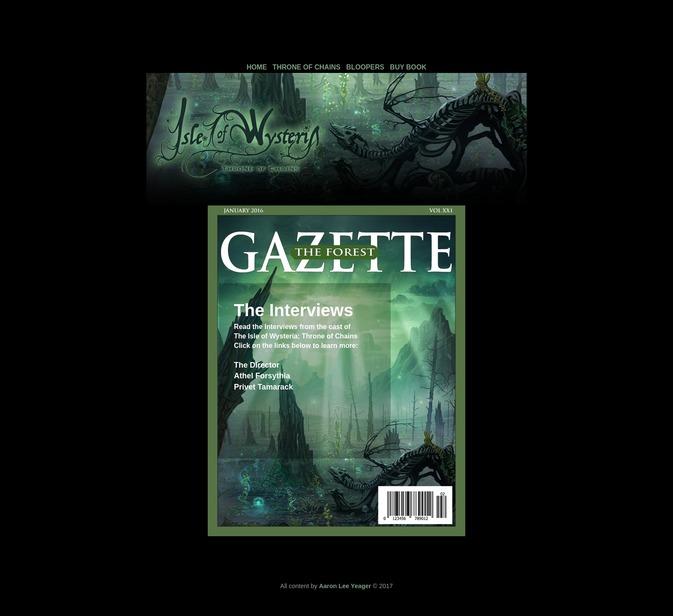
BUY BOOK (408, 67)
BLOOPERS (365, 67)
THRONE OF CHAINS (306, 67)
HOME (257, 67)
